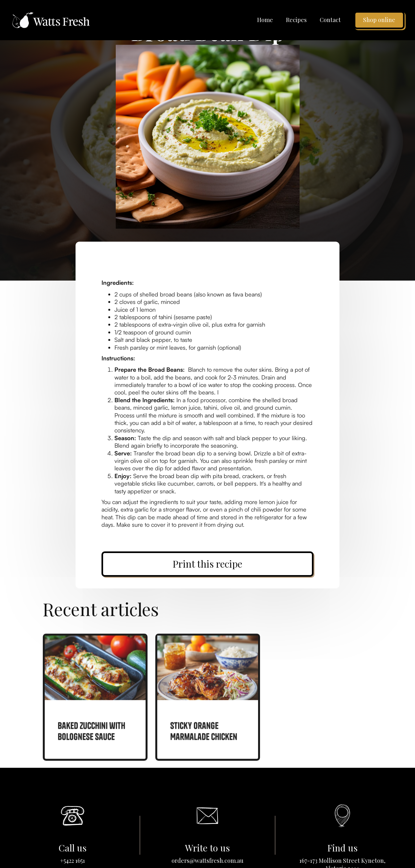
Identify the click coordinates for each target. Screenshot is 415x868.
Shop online (379, 20)
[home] (51, 20)
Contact (330, 20)
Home (265, 20)
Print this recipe (207, 564)
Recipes (296, 20)
